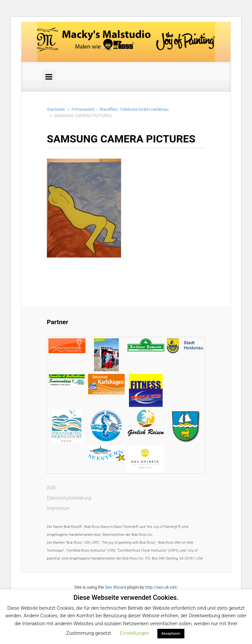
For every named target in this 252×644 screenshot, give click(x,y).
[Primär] (49, 77)
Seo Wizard (115, 587)
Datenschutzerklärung (69, 498)
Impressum (58, 508)
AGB (51, 488)
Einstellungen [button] (135, 633)
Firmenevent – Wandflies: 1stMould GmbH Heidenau (120, 109)
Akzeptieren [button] (171, 634)
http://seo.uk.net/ (161, 587)
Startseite (56, 109)
